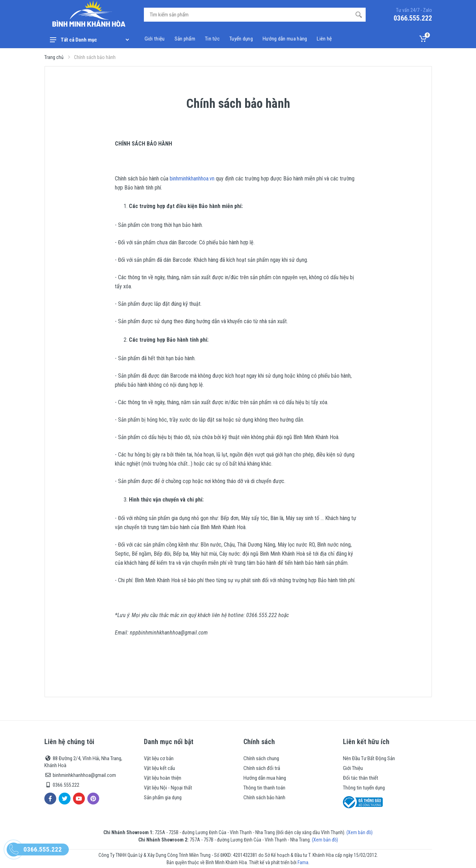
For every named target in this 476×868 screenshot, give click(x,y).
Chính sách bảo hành (264, 797)
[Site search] (248, 15)
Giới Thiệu (353, 768)
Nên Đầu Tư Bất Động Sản (369, 758)
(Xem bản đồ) (360, 832)
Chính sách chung (261, 758)
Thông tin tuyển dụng (364, 788)
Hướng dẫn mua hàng (265, 778)
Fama (303, 862)
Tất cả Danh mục (89, 40)
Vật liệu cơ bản (159, 758)
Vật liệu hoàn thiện (163, 778)
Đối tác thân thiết (361, 778)
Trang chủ (54, 57)
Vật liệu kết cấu (159, 768)
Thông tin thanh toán (264, 788)
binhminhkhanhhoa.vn (192, 179)
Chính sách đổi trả (262, 768)
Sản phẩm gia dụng (163, 797)
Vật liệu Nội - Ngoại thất (168, 788)
